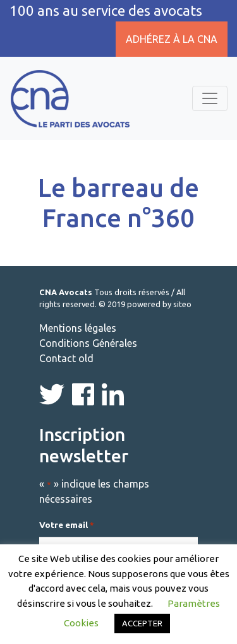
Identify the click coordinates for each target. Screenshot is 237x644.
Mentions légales (78, 328)
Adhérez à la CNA (172, 39)
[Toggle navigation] (210, 98)
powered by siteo (159, 304)
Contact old (66, 358)
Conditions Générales (88, 343)
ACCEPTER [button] (142, 623)
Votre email (67, 525)
